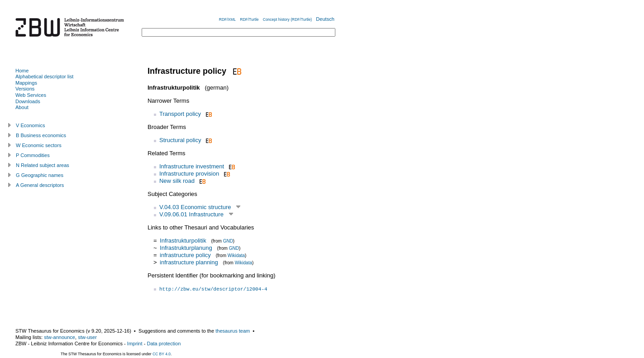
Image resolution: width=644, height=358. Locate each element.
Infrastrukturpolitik (183, 241)
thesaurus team (233, 331)
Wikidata (236, 255)
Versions (25, 89)
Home (22, 71)
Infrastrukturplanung (186, 248)
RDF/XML (227, 19)
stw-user (87, 337)
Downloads (28, 101)
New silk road (177, 181)
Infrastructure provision (189, 174)
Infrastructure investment (192, 166)
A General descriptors (40, 185)
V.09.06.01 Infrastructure (191, 214)
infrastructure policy (185, 255)
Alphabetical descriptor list (44, 76)
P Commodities (33, 155)
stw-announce (60, 337)
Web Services (31, 95)
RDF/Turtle (249, 19)
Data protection (164, 344)
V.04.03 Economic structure (195, 207)
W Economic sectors (39, 145)
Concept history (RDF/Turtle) (287, 19)
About (22, 107)
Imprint (135, 344)
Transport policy (180, 114)
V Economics (30, 125)
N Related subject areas (43, 165)
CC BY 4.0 (162, 354)
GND (228, 241)
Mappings (26, 83)
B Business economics (41, 135)
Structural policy (180, 140)
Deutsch (325, 19)
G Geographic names (40, 175)
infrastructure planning (189, 262)
